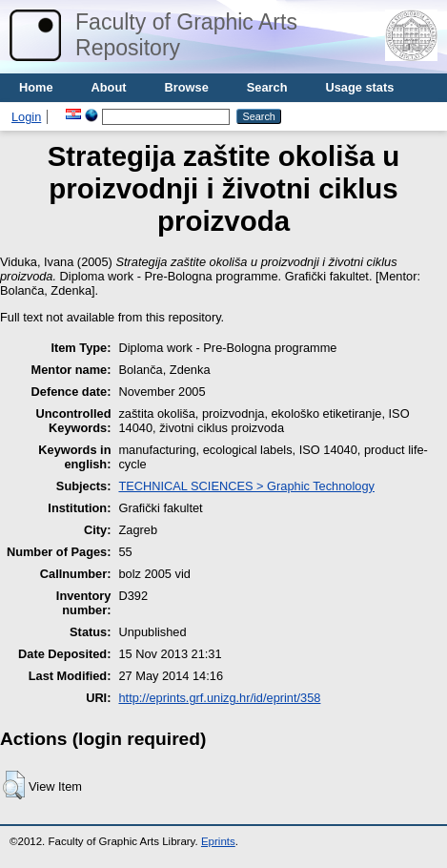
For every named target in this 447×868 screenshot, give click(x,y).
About (109, 87)
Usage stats (359, 87)
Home (36, 87)
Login (26, 117)
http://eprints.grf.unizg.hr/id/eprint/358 (219, 698)
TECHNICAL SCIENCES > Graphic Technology (246, 486)
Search (267, 87)
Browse (187, 87)
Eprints (218, 841)
